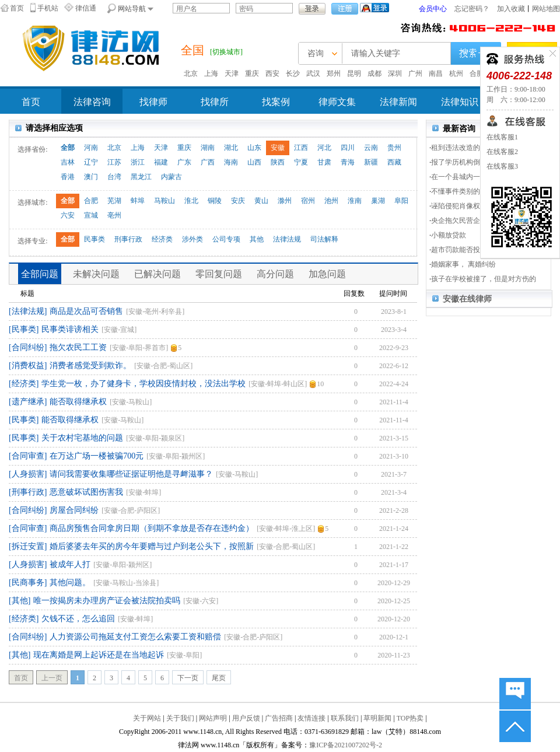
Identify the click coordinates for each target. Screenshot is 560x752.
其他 (257, 239)
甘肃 (324, 162)
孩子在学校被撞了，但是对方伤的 (484, 279)
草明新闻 (377, 718)
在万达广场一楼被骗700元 (97, 456)
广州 (415, 74)
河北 (324, 148)
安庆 (238, 201)
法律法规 (287, 239)
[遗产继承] (28, 402)
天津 (232, 74)
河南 (91, 148)
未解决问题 (96, 274)
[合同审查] (28, 456)
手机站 (48, 8)
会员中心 (433, 9)
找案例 (276, 102)
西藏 (394, 162)
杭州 (456, 74)
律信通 (86, 8)
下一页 (188, 678)
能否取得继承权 (78, 402)
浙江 (138, 162)
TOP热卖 (410, 718)
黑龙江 (141, 177)
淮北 (191, 201)
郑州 (334, 74)
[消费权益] (28, 365)
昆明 (354, 74)
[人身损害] (28, 474)
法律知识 (460, 102)
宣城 (91, 215)
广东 (184, 162)
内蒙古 (171, 177)
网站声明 (213, 718)
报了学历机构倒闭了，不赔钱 (477, 162)
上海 (211, 74)
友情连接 (311, 718)
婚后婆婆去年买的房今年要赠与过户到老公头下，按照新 (152, 546)
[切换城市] (226, 52)
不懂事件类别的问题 (463, 191)
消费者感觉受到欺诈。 (90, 365)
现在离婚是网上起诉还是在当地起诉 (99, 655)
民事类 (94, 239)
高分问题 (275, 274)
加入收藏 (511, 9)
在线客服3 (502, 166)
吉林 (68, 162)
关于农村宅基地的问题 (82, 438)
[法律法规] (28, 311)
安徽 (278, 148)
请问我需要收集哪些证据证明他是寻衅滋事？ (131, 474)
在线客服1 (502, 137)
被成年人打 (70, 564)
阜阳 (401, 201)
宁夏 (301, 162)
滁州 (285, 201)
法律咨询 (92, 102)
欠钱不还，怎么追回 (78, 619)
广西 (208, 162)
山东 (254, 148)
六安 (68, 215)
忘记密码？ (472, 9)
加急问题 (327, 274)
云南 (371, 148)
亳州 (114, 215)
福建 (161, 162)
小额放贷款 (449, 235)
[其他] (20, 601)
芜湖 (114, 201)
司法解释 (324, 239)
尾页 (219, 678)
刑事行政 (128, 239)
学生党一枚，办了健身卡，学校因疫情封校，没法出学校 (143, 384)
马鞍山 (164, 201)
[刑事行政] (28, 492)
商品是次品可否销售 (86, 311)
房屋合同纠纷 (74, 510)
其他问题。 (70, 583)
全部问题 (40, 274)
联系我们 (345, 718)
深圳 (395, 74)
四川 (348, 148)
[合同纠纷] (28, 347)
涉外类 (192, 239)
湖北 (231, 148)
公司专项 (226, 239)
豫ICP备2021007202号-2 (346, 745)
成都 (374, 74)
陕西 (278, 162)
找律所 (215, 102)
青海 (348, 162)
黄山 (261, 201)
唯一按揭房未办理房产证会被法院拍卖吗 (107, 601)
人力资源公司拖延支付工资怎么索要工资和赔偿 (135, 637)
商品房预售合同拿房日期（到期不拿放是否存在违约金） (152, 528)
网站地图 (546, 9)
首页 (17, 8)
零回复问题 (219, 274)
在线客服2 (502, 152)
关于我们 (180, 718)
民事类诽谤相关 (70, 329)
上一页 (52, 678)
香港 (68, 177)
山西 (254, 162)
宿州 (308, 201)
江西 (301, 148)
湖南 (208, 148)
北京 (191, 74)
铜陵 (215, 201)
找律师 (153, 102)
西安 (272, 74)
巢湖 (378, 201)
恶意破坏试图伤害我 (86, 492)
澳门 (91, 177)
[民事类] (24, 329)
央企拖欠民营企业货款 (466, 221)
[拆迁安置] (28, 546)
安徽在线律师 (467, 299)
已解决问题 (157, 274)
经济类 (162, 239)
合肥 (477, 74)
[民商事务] (28, 583)
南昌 (436, 74)
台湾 (114, 177)
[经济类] (24, 384)
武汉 (313, 74)
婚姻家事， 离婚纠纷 (463, 264)
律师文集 (337, 102)
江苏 (114, 162)
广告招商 (279, 718)
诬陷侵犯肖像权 (456, 206)
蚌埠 (138, 201)
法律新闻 (398, 102)
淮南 (355, 201)
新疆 (371, 162)
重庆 (252, 74)
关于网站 (147, 718)
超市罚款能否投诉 (459, 250)
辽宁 (91, 162)
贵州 (394, 148)
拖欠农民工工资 (78, 347)
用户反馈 (246, 718)
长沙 (293, 74)
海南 (231, 162)
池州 (331, 201)
